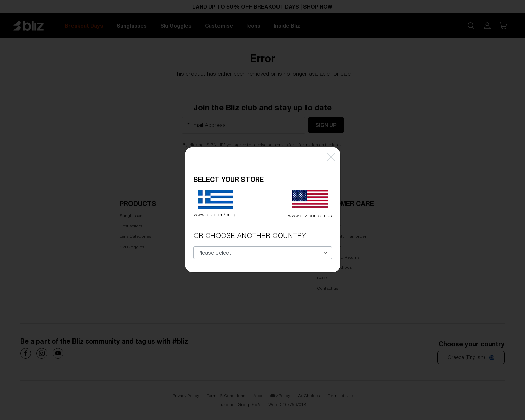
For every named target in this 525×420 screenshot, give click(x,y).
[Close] (331, 145)
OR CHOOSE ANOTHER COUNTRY (250, 223)
